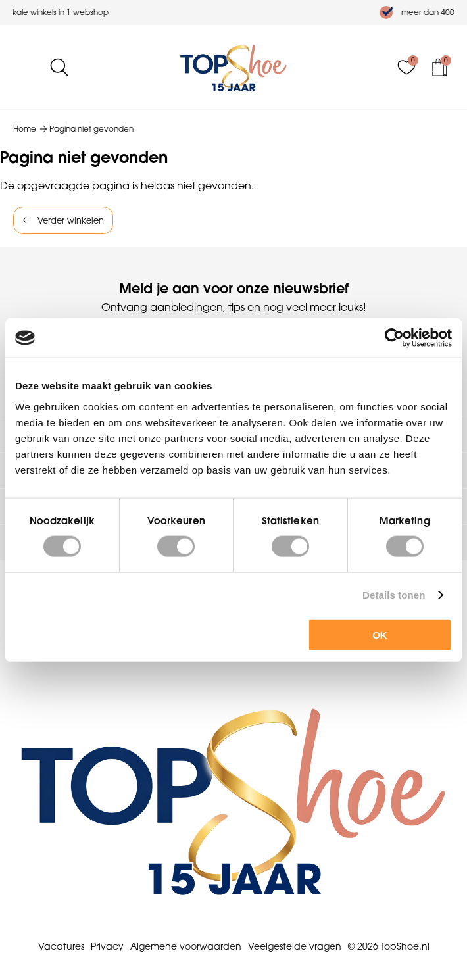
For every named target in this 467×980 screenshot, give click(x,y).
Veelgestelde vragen (295, 946)
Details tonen (394, 595)
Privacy (107, 946)
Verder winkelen (71, 220)
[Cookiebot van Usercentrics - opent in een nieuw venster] (394, 338)
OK (380, 634)
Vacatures (61, 946)
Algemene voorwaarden (186, 946)
